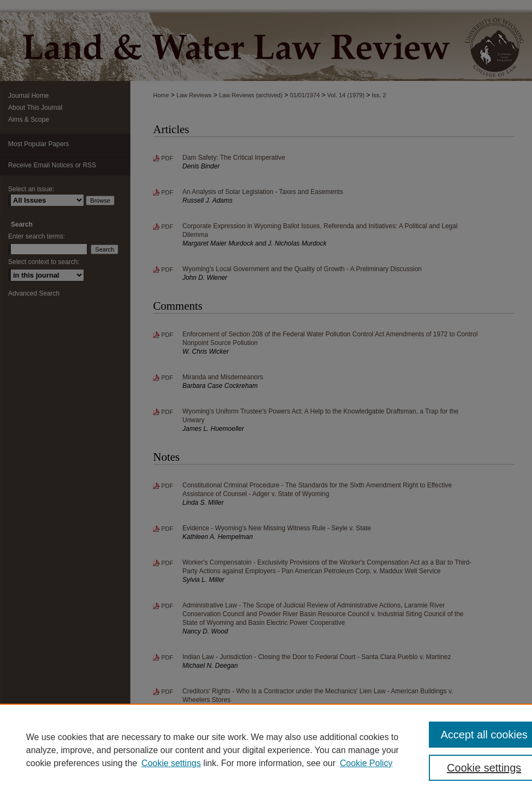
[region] (266, 750)
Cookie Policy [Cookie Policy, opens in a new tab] (366, 763)
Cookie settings (171, 763)
